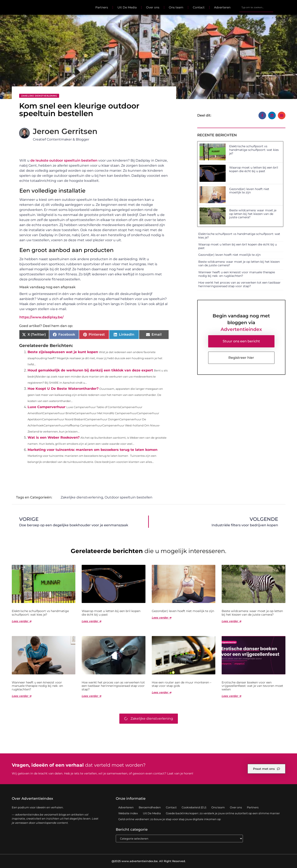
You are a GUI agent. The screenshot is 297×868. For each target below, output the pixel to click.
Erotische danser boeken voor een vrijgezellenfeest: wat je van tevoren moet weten (252, 686)
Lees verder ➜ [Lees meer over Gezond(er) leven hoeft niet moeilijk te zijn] (162, 618)
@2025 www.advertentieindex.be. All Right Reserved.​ (149, 861)
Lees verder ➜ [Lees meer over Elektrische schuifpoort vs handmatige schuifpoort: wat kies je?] (22, 621)
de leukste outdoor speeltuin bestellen (64, 160)
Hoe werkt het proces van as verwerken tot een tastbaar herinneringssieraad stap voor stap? (239, 284)
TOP (283, 852)
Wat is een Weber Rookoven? (54, 437)
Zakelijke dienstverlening (39, 96)
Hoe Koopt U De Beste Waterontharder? (63, 389)
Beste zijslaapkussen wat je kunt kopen (63, 352)
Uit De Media (127, 7)
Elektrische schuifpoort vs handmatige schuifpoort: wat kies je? (254, 150)
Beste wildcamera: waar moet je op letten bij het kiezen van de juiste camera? (253, 214)
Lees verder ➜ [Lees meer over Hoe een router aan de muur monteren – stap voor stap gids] (162, 692)
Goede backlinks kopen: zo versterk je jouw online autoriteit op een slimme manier (223, 813)
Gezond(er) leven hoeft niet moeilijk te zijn (249, 191)
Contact (199, 7)
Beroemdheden (150, 807)
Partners (102, 7)
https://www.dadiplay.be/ (41, 317)
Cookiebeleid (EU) (194, 807)
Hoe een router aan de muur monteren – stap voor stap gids (182, 684)
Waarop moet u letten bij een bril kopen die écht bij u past (254, 169)
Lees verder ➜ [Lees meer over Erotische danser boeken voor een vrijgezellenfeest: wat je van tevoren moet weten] (231, 696)
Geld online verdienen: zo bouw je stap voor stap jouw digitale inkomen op (170, 819)
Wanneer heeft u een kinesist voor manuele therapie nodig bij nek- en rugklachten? (237, 274)
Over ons (153, 7)
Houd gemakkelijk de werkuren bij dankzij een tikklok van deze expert (90, 370)
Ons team (176, 7)
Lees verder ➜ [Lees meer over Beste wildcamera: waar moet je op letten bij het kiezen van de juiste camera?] (231, 621)
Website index (128, 813)
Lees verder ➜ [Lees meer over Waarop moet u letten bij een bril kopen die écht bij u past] (91, 621)
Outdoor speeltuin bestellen (129, 497)
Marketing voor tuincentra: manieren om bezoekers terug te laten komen (93, 450)
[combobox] (256, 7)
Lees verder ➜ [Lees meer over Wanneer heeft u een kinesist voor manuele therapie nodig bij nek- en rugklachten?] (22, 696)
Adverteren (222, 7)
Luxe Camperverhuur (47, 407)
